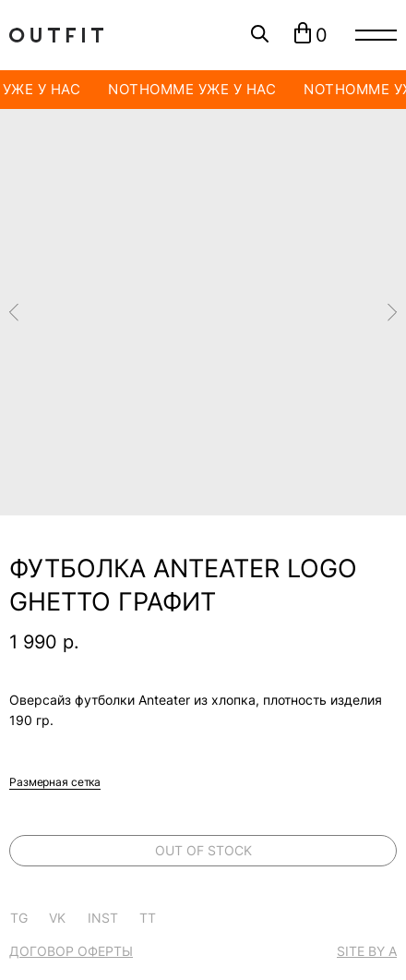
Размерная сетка (55, 782)
